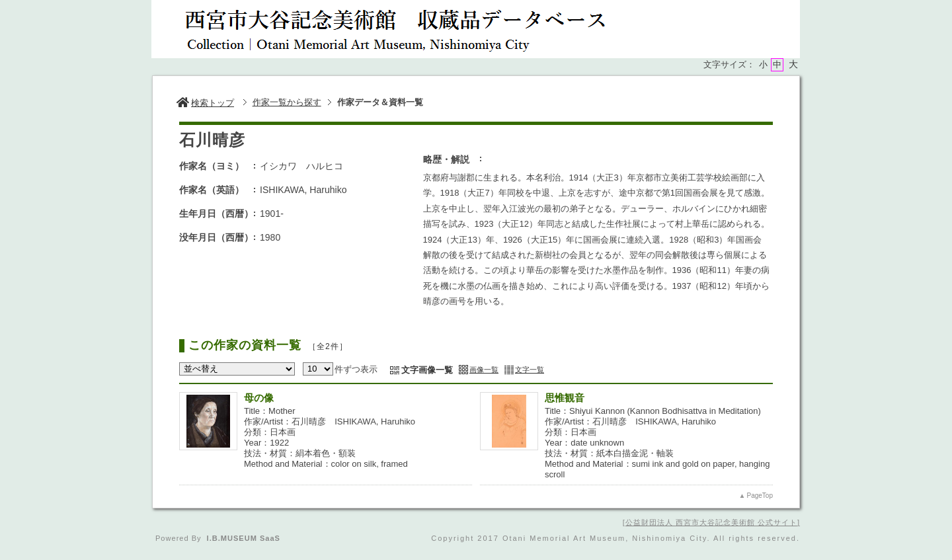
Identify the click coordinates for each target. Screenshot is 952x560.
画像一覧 (484, 370)
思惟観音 (565, 398)
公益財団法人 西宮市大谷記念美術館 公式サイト (711, 522)
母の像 (259, 398)
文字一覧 (530, 370)
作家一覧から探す (287, 102)
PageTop (760, 496)
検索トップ (205, 103)
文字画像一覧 (427, 370)
